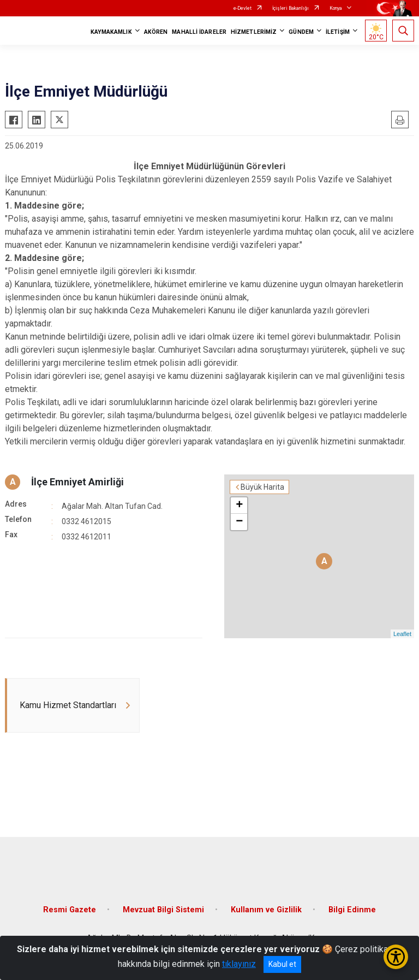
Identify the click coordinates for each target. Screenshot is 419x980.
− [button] (239, 522)
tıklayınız (239, 964)
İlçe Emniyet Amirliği (77, 482)
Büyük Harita (262, 487)
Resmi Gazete (70, 910)
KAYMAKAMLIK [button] (111, 32)
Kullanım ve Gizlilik (266, 910)
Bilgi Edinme (352, 910)
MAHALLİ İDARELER (199, 32)
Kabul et (282, 964)
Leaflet (402, 634)
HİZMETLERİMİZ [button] (254, 32)
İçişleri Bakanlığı (291, 8)
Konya (336, 8)
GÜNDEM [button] (301, 32)
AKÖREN (156, 32)
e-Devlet (243, 8)
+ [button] (239, 506)
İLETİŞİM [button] (338, 32)
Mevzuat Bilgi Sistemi (163, 910)
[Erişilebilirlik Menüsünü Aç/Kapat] (396, 957)
